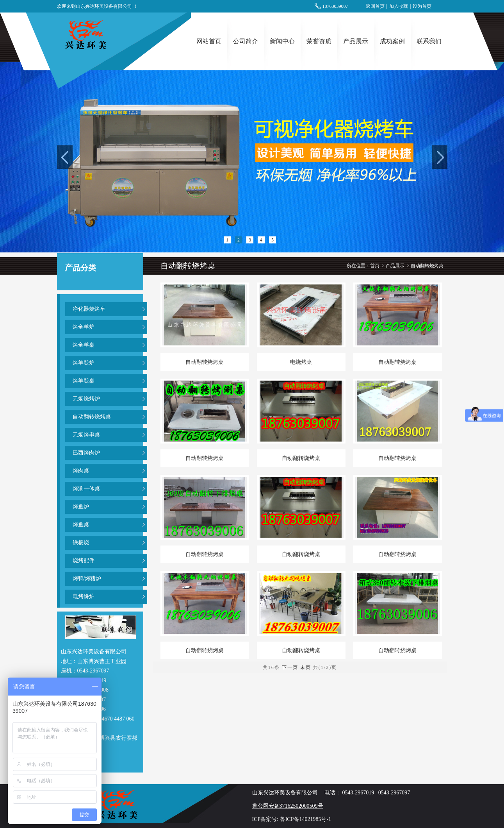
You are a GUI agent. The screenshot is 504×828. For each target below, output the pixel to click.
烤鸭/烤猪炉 (87, 579)
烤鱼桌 (81, 525)
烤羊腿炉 (84, 363)
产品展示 (356, 41)
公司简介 (246, 41)
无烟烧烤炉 (86, 399)
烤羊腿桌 (84, 381)
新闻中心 (282, 41)
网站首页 (209, 41)
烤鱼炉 (81, 507)
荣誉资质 (319, 41)
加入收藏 (399, 6)
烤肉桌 (81, 471)
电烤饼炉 (84, 596)
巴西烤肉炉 (86, 453)
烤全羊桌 (84, 345)
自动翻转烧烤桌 (92, 417)
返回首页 (375, 6)
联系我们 (429, 41)
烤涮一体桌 (86, 489)
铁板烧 (81, 543)
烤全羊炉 (84, 327)
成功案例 (392, 41)
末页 (306, 667)
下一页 (290, 667)
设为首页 (422, 6)
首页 (375, 266)
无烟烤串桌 (86, 435)
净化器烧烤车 (89, 309)
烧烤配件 (84, 561)
